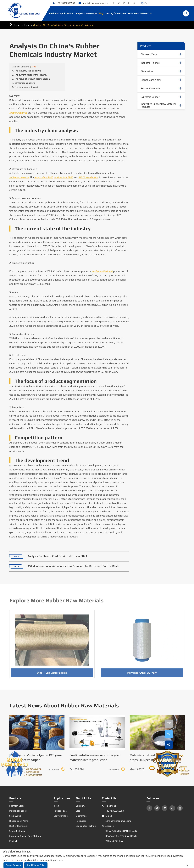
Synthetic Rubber (150, 97)
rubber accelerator (19, 177)
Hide (34, 67)
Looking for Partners (116, 13)
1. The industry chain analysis (27, 71)
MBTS (88, 177)
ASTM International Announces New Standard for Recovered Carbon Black (73, 566)
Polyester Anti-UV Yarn (142, 674)
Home (16, 25)
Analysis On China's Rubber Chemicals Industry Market (63, 25)
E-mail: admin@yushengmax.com (116, 818)
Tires (56, 806)
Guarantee (92, 13)
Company (80, 13)
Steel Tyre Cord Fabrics (52, 674)
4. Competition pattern (23, 83)
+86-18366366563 (64, 3)
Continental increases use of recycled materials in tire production (95, 757)
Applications (67, 13)
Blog (101, 13)
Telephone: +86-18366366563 (113, 808)
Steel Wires (147, 71)
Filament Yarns (149, 54)
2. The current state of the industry (30, 75)
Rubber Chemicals (151, 88)
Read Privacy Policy (36, 865)
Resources (133, 13)
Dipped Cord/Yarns (151, 80)
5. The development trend (25, 87)
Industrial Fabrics (150, 63)
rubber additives (18, 113)
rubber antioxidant (102, 271)
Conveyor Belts (61, 816)
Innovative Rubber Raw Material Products (158, 105)
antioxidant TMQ (44, 177)
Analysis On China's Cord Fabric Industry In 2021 (57, 556)
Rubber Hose (60, 811)
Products (54, 13)
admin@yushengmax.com (93, 3)
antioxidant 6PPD (64, 177)
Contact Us (146, 13)
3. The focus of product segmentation (31, 79)
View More (57, 769)
